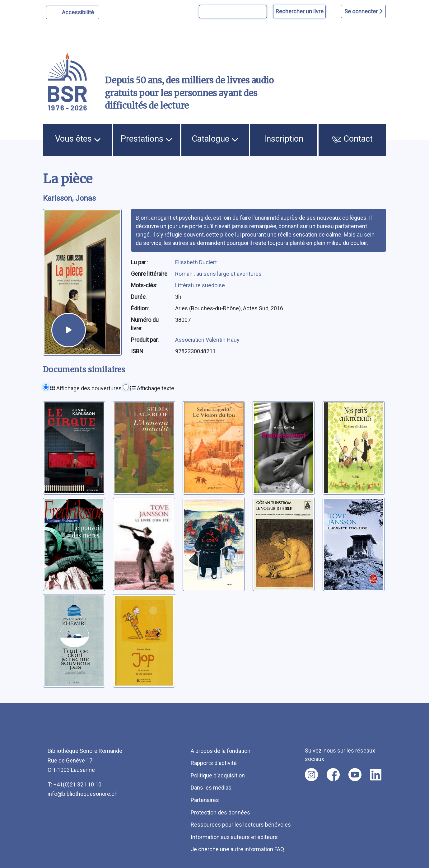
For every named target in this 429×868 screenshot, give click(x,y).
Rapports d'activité (214, 763)
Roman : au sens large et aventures (218, 274)
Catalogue (215, 139)
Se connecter (363, 11)
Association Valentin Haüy (207, 340)
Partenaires (205, 800)
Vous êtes (78, 139)
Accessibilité (79, 12)
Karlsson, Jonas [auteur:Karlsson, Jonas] (69, 198)
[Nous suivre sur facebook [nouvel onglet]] (333, 775)
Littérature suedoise (200, 285)
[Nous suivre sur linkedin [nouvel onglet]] (376, 775)
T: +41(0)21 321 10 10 (75, 784)
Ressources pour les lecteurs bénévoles (241, 825)
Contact (352, 139)
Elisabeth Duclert (196, 262)
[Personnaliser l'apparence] (73, 12)
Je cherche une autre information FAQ (237, 849)
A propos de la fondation (221, 751)
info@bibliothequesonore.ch (83, 794)
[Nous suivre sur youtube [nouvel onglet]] (355, 775)
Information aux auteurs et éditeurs (234, 837)
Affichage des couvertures (86, 388)
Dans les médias (211, 788)
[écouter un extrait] (68, 330)
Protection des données (220, 812)
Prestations (147, 139)
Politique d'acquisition (218, 775)
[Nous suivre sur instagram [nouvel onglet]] (311, 775)
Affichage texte (152, 388)
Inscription (284, 139)
